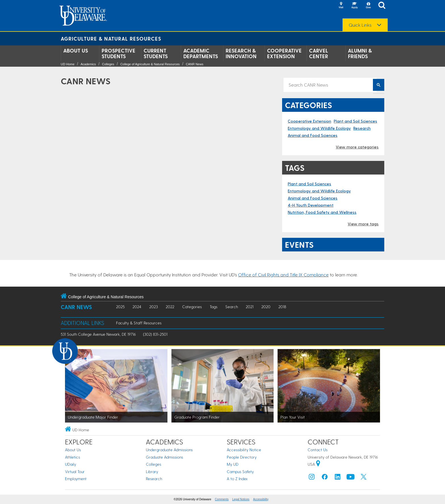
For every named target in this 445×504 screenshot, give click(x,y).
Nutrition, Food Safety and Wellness (322, 212)
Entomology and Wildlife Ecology (319, 128)
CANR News (195, 64)
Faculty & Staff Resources (139, 323)
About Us (76, 51)
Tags (214, 307)
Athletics (73, 457)
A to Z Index (237, 479)
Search (232, 307)
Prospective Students (118, 53)
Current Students (156, 53)
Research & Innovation (241, 53)
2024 (137, 307)
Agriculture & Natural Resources (111, 38)
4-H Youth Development (311, 205)
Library (152, 472)
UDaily (71, 464)
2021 (250, 307)
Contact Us (318, 450)
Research (362, 128)
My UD (233, 464)
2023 (154, 307)
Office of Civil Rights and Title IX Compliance (283, 275)
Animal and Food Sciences (313, 135)
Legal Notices (241, 499)
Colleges (108, 64)
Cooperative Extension (284, 53)
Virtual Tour (75, 472)
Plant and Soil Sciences (355, 121)
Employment (76, 479)
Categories (192, 307)
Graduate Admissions (164, 457)
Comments (222, 499)
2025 (120, 307)
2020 (266, 307)
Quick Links (360, 25)
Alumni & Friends (360, 53)
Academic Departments (201, 53)
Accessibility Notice (244, 450)
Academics (88, 64)
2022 (170, 307)
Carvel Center (319, 53)
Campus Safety (240, 472)
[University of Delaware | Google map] (318, 464)
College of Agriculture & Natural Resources (150, 64)
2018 (282, 307)
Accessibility (261, 499)
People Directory (242, 457)
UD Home (68, 64)
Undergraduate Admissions (169, 450)
